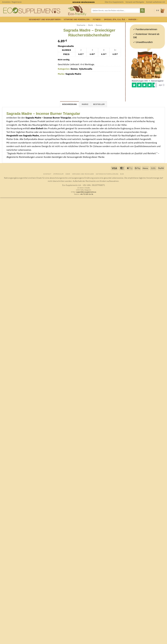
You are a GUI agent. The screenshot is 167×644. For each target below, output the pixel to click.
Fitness (98, 20)
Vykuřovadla (86, 69)
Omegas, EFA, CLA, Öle (115, 20)
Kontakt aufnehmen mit (156, 2)
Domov (99, 25)
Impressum (58, 174)
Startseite (81, 25)
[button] (12, 2)
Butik (91, 25)
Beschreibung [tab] (70, 104)
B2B (122, 174)
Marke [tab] (85, 104)
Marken (133, 20)
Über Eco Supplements (114, 2)
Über (68, 174)
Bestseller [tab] (99, 104)
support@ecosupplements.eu (86, 192)
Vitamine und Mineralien (77, 20)
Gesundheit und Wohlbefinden (46, 20)
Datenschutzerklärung (107, 174)
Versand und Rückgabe (135, 2)
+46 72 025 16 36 (86, 194)
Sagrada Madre (73, 74)
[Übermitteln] (142, 11)
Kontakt (47, 174)
